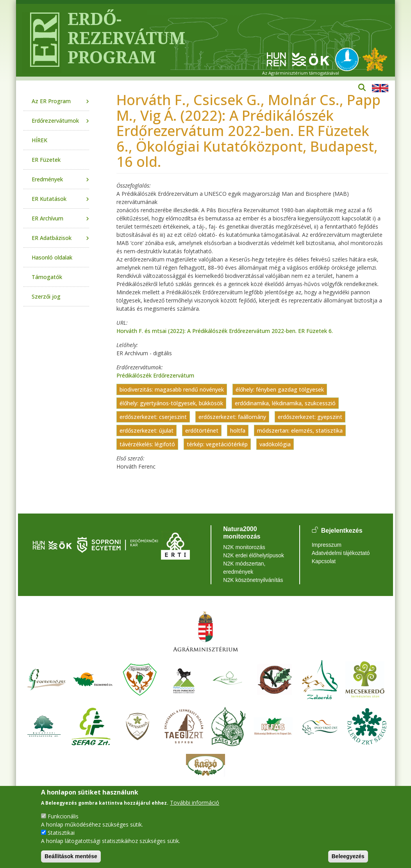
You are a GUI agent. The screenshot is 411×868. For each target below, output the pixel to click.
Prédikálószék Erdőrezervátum (155, 375)
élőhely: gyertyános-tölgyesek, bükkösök (171, 403)
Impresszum (327, 545)
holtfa (238, 430)
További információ (195, 803)
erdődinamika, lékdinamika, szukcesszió (285, 403)
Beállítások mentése (71, 856)
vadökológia (275, 444)
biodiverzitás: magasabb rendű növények (172, 389)
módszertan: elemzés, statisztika (300, 430)
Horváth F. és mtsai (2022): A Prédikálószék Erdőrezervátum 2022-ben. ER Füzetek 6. (225, 331)
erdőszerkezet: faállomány (232, 417)
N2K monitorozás (244, 547)
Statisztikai (61, 833)
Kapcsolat (324, 561)
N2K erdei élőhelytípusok (254, 555)
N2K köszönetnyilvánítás (253, 580)
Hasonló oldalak (52, 257)
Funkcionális (63, 816)
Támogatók (47, 277)
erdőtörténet (202, 430)
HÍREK (39, 140)
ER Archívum (47, 218)
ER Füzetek (46, 160)
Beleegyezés (348, 856)
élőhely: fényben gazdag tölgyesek (280, 389)
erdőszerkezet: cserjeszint (153, 417)
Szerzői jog (46, 296)
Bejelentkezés (342, 531)
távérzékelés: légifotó (147, 444)
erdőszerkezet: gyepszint (310, 417)
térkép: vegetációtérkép (217, 444)
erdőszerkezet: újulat (147, 430)
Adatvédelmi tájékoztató (341, 553)
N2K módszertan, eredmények (244, 568)
